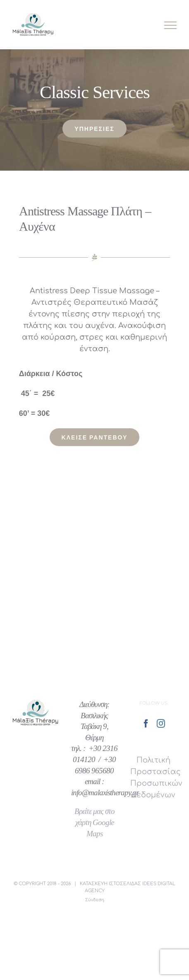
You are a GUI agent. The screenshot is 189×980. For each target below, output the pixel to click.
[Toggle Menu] (171, 25)
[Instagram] (161, 724)
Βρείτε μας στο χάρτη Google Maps (94, 823)
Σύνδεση (95, 900)
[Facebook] (146, 724)
